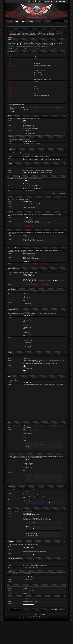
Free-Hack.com (26, 244)
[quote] (10, 93)
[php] (9, 89)
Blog (17, 21)
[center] (16, 66)
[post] (10, 77)
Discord (24, 21)
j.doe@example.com (27, 225)
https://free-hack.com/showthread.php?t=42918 (34, 264)
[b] (9, 54)
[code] (10, 86)
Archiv (57, 610)
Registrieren (62, 1)
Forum (10, 21)
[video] (10, 84)
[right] (12, 66)
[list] (9, 79)
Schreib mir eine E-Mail (28, 226)
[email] (10, 70)
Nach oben (61, 610)
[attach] (10, 98)
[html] (10, 91)
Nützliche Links (23, 24)
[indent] (10, 68)
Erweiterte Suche (62, 24)
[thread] (10, 75)
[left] (9, 66)
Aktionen (17, 24)
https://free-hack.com (28, 243)
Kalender (12, 24)
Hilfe (56, 1)
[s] (9, 100)
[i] (10, 54)
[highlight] (11, 63)
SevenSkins (40, 619)
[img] (9, 82)
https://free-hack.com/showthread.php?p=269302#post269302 (37, 284)
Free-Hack (52, 610)
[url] (9, 72)
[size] (9, 59)
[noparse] (10, 95)
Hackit (31, 21)
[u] (12, 54)
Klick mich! (25, 265)
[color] (10, 56)
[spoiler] (10, 102)
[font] (9, 61)
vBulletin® (37, 617)
